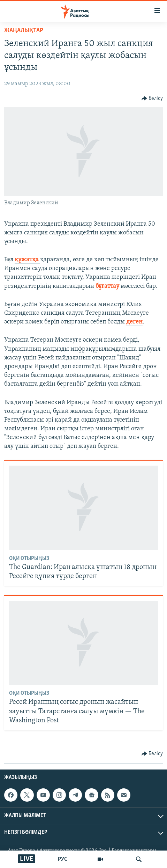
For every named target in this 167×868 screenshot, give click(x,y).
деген (134, 322)
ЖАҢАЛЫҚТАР (24, 31)
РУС (63, 859)
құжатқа (27, 260)
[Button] (152, 99)
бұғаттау (107, 286)
